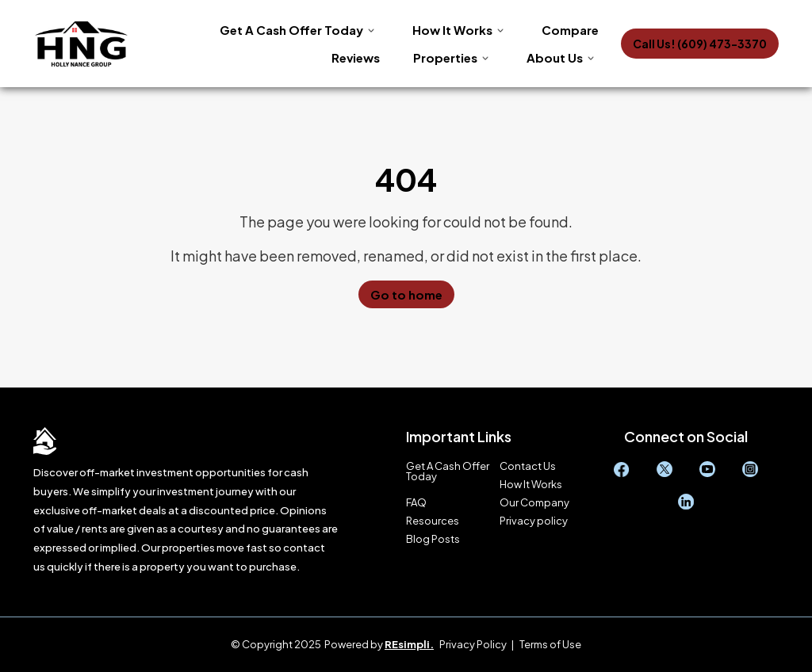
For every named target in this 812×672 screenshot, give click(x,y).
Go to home (406, 294)
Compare (570, 30)
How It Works (452, 30)
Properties (445, 57)
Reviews (356, 57)
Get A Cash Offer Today (291, 30)
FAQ (416, 503)
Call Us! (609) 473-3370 (700, 44)
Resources (433, 521)
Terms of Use (550, 644)
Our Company (534, 503)
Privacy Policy (473, 644)
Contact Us (528, 466)
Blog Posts (433, 539)
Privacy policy (534, 521)
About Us (555, 57)
